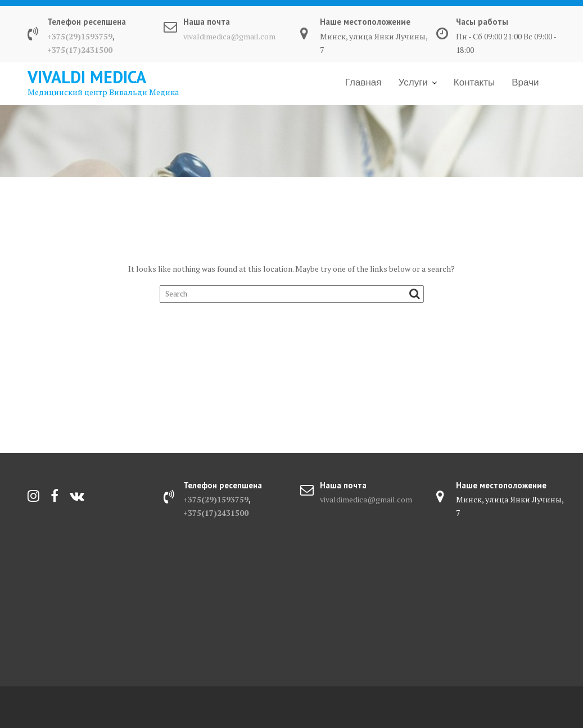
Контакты (474, 82)
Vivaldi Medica (87, 77)
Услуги (413, 82)
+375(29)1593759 (80, 36)
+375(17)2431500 (80, 50)
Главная (363, 82)
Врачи (525, 82)
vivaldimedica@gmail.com (229, 36)
